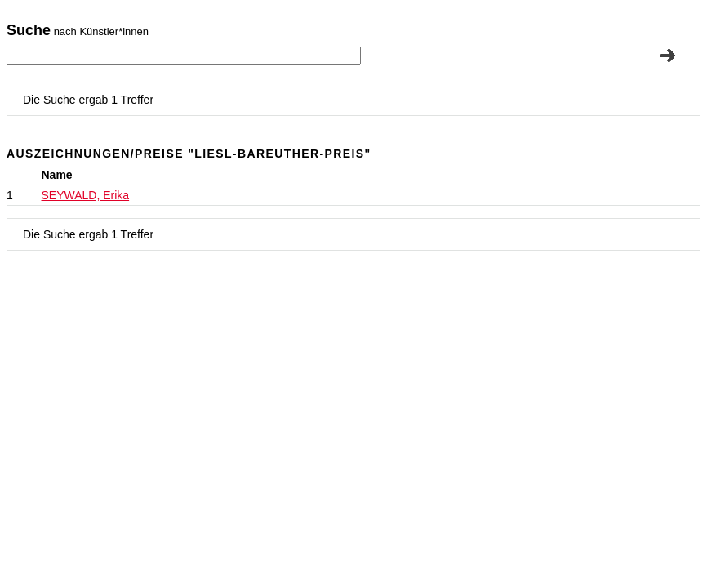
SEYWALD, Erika (86, 195)
